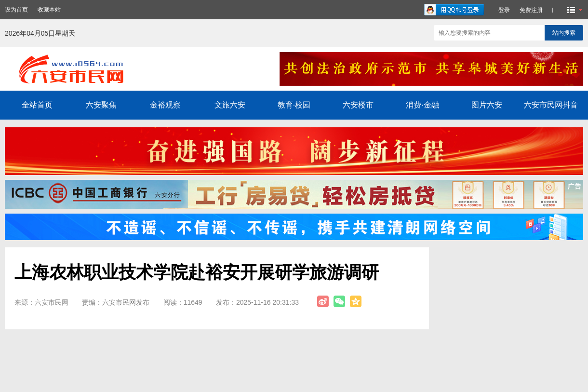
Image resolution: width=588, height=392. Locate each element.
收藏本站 (49, 10)
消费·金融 (422, 105)
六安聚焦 (101, 105)
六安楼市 (358, 105)
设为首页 (16, 10)
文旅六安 (230, 105)
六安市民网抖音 (551, 105)
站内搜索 (564, 33)
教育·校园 (294, 105)
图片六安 (487, 105)
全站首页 (37, 105)
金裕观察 (165, 105)
